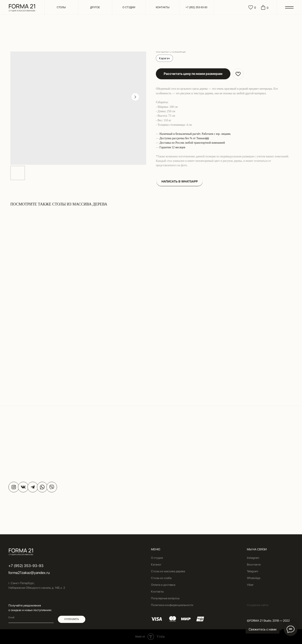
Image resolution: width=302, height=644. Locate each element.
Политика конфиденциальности (172, 605)
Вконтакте (254, 564)
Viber (250, 585)
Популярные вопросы (165, 598)
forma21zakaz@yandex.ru (29, 573)
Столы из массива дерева (168, 571)
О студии (157, 558)
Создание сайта (258, 605)
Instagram (253, 558)
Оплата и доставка (163, 585)
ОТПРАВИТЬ (71, 619)
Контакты (157, 591)
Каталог (156, 564)
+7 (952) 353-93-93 (26, 566)
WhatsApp (254, 578)
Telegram (252, 571)
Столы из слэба (161, 578)
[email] (31, 618)
